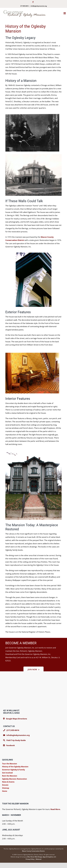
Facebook (11, 745)
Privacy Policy (30, 859)
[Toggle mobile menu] (65, 13)
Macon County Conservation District (33, 851)
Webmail (39, 859)
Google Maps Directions (16, 719)
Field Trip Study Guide (16, 740)
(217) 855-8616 (11, 730)
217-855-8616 (24, 6)
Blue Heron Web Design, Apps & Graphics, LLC (42, 857)
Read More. (56, 809)
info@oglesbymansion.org (39, 6)
